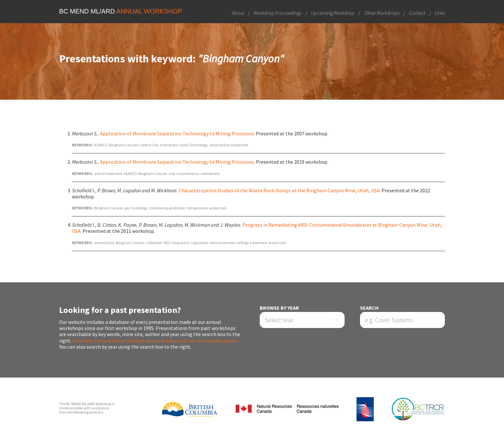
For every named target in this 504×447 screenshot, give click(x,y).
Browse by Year (279, 308)
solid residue (220, 145)
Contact (417, 13)
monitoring (158, 208)
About (238, 13)
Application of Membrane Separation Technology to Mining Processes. (177, 133)
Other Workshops (382, 13)
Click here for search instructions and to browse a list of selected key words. (155, 341)
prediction (177, 208)
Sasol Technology (194, 145)
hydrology (140, 208)
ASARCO (101, 145)
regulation (200, 243)
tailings (243, 243)
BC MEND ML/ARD (121, 11)
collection (154, 243)
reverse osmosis (222, 243)
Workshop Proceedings (278, 13)
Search (369, 308)
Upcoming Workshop (333, 13)
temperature (197, 208)
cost (172, 173)
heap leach (181, 243)
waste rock (218, 208)
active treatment (108, 173)
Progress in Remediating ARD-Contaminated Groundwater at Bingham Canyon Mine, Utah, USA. (257, 228)
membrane (169, 145)
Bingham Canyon (123, 145)
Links (440, 13)
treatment (240, 145)
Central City (149, 145)
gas (127, 208)
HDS (167, 243)
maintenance (188, 173)
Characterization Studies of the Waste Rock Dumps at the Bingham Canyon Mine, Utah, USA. (280, 190)
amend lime (104, 243)
